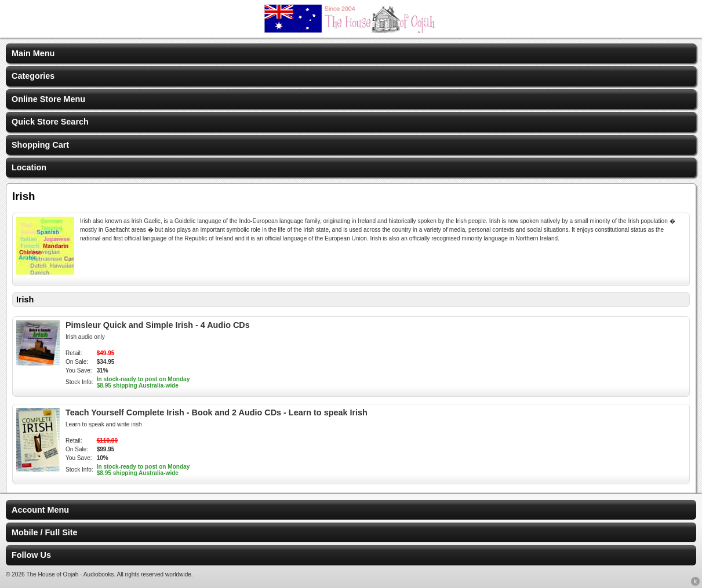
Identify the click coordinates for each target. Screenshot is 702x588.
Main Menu (33, 53)
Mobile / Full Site (45, 532)
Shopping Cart (40, 145)
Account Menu (40, 510)
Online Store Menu (48, 99)
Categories (33, 76)
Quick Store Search (50, 122)
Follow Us (31, 555)
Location (29, 167)
